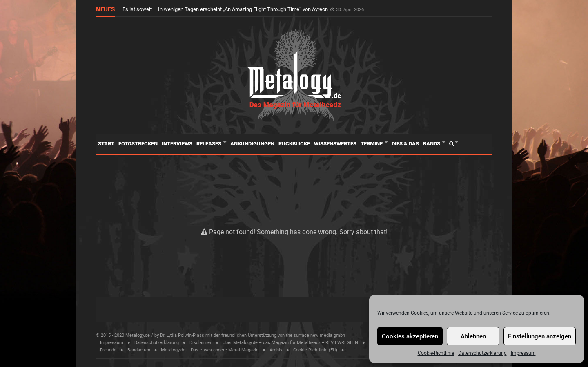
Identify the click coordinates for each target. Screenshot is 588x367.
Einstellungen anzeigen (540, 336)
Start (106, 144)
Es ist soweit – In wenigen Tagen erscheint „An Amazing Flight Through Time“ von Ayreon (226, 9)
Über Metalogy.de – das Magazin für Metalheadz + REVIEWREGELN (290, 343)
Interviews (177, 144)
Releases (209, 144)
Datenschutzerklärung (482, 353)
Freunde (108, 350)
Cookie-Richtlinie (436, 353)
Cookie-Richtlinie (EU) (315, 350)
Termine (372, 144)
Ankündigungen (252, 144)
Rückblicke (294, 144)
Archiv (276, 350)
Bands (432, 144)
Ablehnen (473, 336)
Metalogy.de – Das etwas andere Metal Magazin (210, 350)
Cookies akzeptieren (410, 336)
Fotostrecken (138, 144)
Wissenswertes (335, 144)
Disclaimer (200, 343)
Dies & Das (405, 144)
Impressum (523, 353)
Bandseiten (139, 350)
